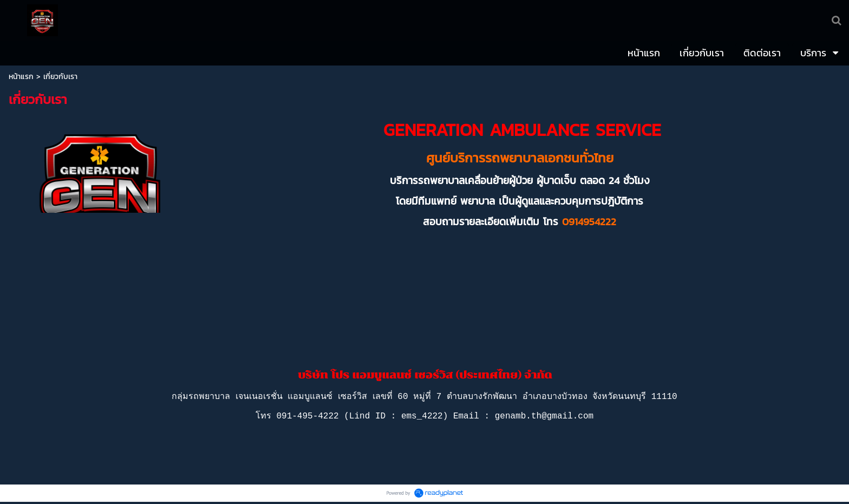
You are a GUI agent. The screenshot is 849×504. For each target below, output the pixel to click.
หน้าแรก (21, 77)
